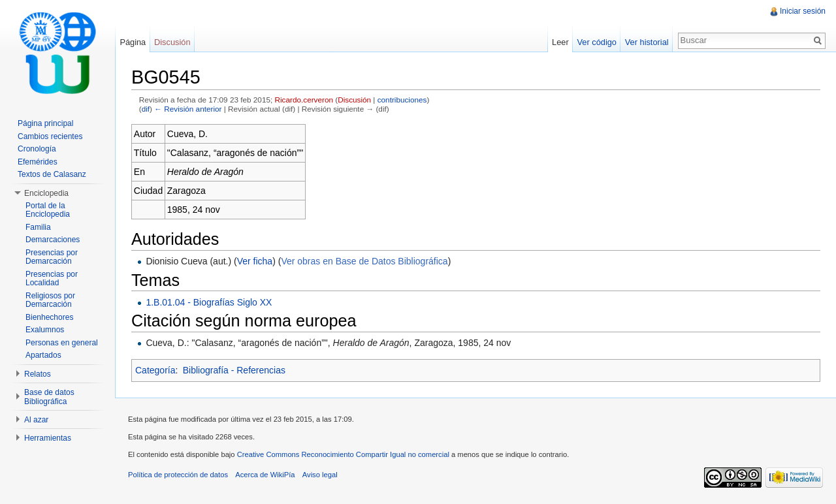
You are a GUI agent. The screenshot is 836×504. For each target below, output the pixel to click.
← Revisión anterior (188, 109)
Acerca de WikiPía (265, 475)
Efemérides (38, 162)
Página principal (45, 123)
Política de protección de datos (178, 475)
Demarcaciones (53, 240)
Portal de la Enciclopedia (48, 210)
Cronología (37, 149)
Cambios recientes (50, 136)
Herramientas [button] (48, 438)
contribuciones (402, 100)
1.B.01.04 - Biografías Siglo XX (209, 302)
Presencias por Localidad (52, 279)
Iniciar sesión (803, 11)
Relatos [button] (38, 374)
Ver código (596, 42)
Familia (38, 227)
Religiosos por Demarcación (50, 300)
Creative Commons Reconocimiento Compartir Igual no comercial (343, 454)
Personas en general (62, 343)
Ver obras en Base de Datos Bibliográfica (364, 261)
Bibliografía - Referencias (234, 370)
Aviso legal (320, 475)
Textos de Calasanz (52, 174)
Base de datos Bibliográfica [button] (49, 397)
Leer (560, 42)
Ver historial (647, 42)
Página (133, 42)
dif (146, 109)
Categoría (155, 370)
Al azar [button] (36, 420)
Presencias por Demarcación (52, 257)
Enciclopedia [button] (46, 193)
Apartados (43, 355)
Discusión (354, 100)
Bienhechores (49, 317)
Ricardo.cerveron (304, 100)
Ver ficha (255, 261)
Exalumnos (45, 330)
